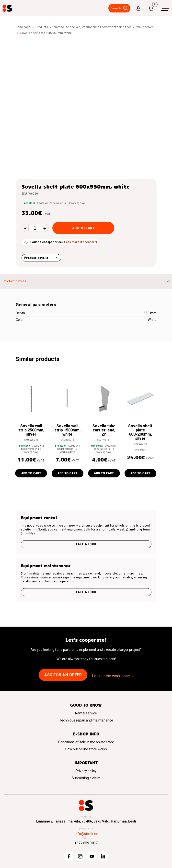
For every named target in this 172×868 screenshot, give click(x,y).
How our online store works (86, 749)
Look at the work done (111, 676)
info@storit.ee (86, 834)
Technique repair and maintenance (86, 720)
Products (42, 27)
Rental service (86, 713)
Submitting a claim (86, 778)
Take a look (86, 544)
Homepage (23, 27)
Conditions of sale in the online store (86, 742)
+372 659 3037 (86, 843)
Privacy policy (86, 771)
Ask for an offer (63, 675)
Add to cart (83, 228)
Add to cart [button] (31, 473)
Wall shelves (145, 27)
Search (116, 8)
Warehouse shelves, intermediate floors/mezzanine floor (92, 27)
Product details (36, 258)
